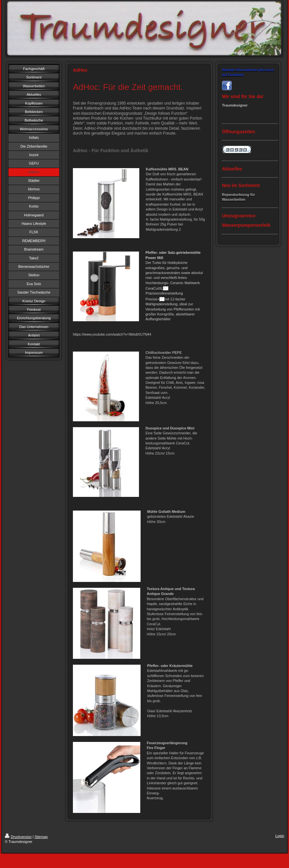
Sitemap (41, 837)
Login (280, 836)
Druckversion (18, 837)
